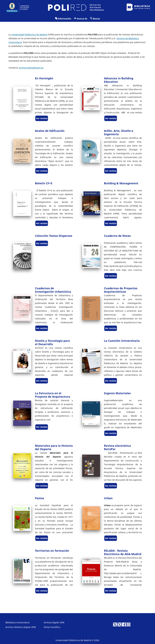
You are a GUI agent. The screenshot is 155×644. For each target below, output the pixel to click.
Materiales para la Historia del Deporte (54, 447)
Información (63, 19)
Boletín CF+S (44, 183)
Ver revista (42, 118)
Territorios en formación (52, 551)
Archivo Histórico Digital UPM (21, 627)
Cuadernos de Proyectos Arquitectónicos (121, 290)
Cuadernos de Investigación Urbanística (53, 290)
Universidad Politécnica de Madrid (29, 34)
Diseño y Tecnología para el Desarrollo (52, 342)
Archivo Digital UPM (54, 622)
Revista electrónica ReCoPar (117, 447)
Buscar (95, 19)
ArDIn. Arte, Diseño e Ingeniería (119, 132)
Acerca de (81, 19)
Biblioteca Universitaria (17, 622)
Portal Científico (52, 627)
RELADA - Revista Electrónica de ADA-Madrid (123, 552)
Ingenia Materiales (117, 393)
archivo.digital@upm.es (31, 68)
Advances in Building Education (119, 80)
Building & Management (121, 183)
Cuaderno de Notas (117, 236)
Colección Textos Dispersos (54, 236)
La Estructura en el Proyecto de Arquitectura (53, 395)
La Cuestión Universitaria (122, 341)
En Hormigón (44, 78)
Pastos (40, 498)
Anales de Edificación (50, 131)
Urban (108, 498)
